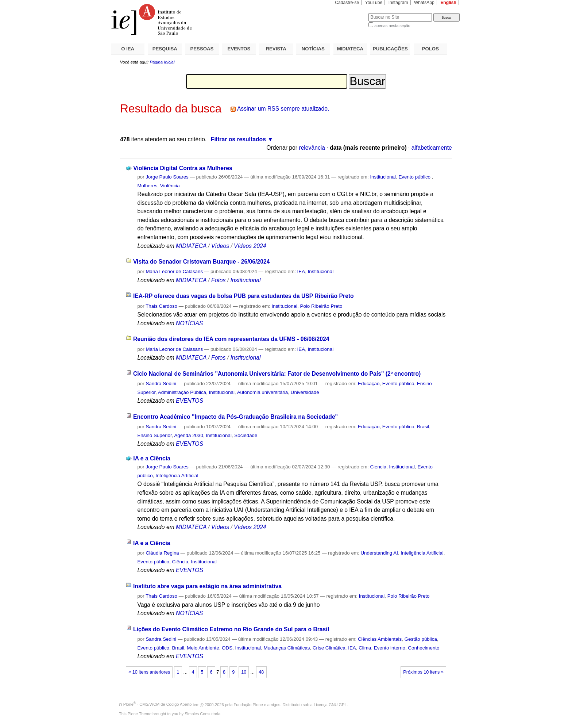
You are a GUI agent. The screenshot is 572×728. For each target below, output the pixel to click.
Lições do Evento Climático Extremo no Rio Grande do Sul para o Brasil (231, 629)
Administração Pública (182, 392)
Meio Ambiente (203, 648)
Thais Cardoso (161, 306)
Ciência (180, 562)
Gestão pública (421, 639)
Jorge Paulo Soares (167, 177)
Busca (351, 13)
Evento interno (390, 648)
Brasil (423, 427)
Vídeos (220, 246)
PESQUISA (165, 49)
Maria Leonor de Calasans (174, 271)
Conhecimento (424, 648)
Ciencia (378, 467)
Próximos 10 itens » (423, 672)
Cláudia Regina (162, 553)
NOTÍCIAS (313, 49)
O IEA (128, 49)
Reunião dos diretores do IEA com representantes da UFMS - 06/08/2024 (231, 339)
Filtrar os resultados (238, 139)
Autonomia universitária (263, 392)
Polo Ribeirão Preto (321, 306)
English (448, 3)
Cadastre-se (347, 3)
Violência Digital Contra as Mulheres (183, 168)
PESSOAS (202, 49)
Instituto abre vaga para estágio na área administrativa (207, 586)
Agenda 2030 (189, 435)
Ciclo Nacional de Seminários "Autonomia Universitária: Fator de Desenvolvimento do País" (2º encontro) (277, 374)
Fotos (218, 280)
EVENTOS (239, 49)
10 (244, 672)
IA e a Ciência (152, 458)
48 (261, 672)
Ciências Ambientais (380, 639)
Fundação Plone (248, 704)
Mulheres (147, 186)
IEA (301, 271)
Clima (365, 648)
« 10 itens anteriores (149, 672)
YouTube (374, 3)
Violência (170, 186)
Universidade (305, 392)
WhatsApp (424, 3)
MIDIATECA (350, 49)
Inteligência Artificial (177, 476)
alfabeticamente (432, 148)
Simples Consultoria (202, 714)
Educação (369, 384)
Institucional (383, 177)
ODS (227, 648)
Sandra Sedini (161, 384)
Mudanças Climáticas (287, 648)
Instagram (398, 3)
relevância (312, 148)
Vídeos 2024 (250, 246)
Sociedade (246, 435)
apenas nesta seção (392, 26)
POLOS (430, 49)
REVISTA (276, 49)
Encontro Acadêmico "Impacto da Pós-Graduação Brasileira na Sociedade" (235, 417)
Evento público (415, 177)
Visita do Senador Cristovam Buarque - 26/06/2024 (202, 262)
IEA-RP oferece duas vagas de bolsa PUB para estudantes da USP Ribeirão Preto (244, 296)
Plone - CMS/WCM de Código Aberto (158, 704)
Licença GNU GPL (330, 704)
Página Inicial (162, 62)
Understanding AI (379, 553)
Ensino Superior (154, 435)
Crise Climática (329, 648)
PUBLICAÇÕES (390, 49)
